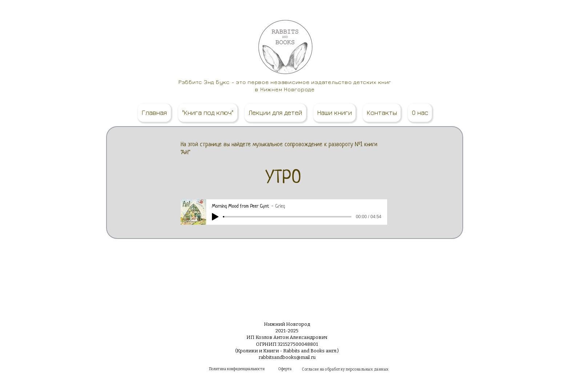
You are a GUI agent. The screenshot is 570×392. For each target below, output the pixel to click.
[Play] (215, 217)
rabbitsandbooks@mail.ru (287, 357)
